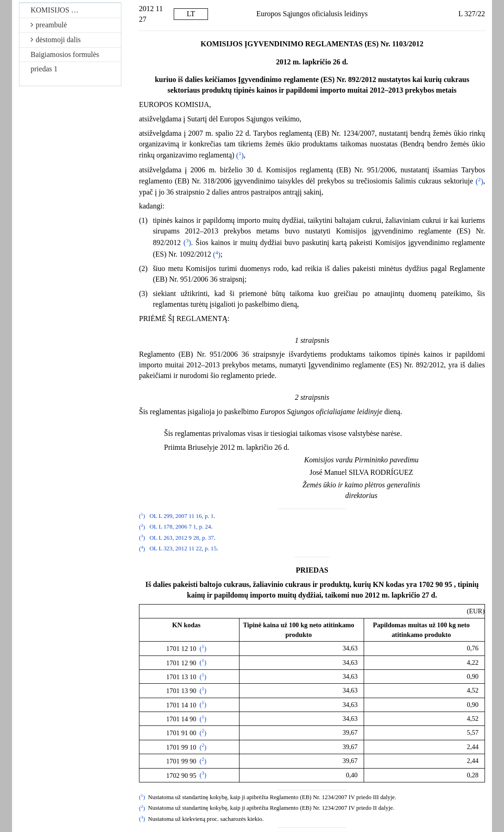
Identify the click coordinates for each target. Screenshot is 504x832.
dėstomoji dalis (56, 40)
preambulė (49, 25)
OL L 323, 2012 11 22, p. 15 (183, 549)
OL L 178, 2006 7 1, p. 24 (180, 527)
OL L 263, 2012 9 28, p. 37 (182, 538)
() (240, 155)
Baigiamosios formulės (65, 54)
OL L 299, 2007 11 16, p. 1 (182, 516)
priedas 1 (44, 69)
